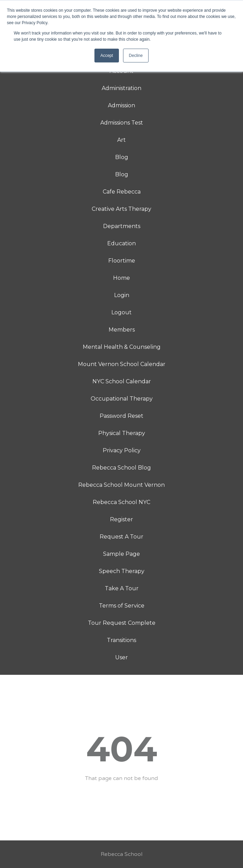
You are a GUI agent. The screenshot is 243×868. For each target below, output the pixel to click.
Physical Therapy (122, 433)
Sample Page (121, 554)
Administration (121, 88)
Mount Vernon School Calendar (122, 364)
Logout (121, 312)
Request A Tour (121, 537)
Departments (122, 226)
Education (121, 243)
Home (121, 278)
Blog (122, 157)
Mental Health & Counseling (122, 347)
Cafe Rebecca (122, 192)
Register (121, 519)
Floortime (122, 261)
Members (122, 330)
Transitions (121, 640)
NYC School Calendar (122, 381)
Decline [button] (136, 56)
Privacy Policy (122, 450)
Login (122, 295)
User (121, 657)
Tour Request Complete (122, 623)
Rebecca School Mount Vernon (121, 485)
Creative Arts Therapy (121, 209)
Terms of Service (122, 606)
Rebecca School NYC (121, 502)
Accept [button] (107, 56)
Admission (121, 105)
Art (121, 140)
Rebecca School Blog (121, 468)
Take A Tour (122, 588)
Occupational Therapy (122, 399)
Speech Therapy (122, 571)
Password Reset (121, 416)
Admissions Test (122, 123)
